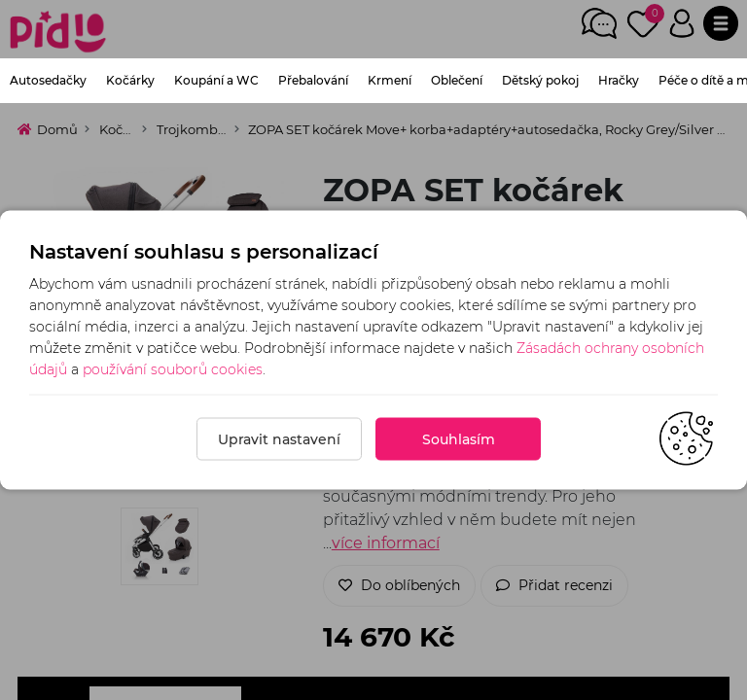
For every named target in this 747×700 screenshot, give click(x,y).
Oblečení (457, 80)
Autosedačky (48, 80)
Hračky (619, 80)
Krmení (390, 80)
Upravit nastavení (279, 439)
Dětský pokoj (540, 80)
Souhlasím (459, 439)
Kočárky (130, 80)
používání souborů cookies (173, 369)
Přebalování (313, 80)
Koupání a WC (216, 80)
